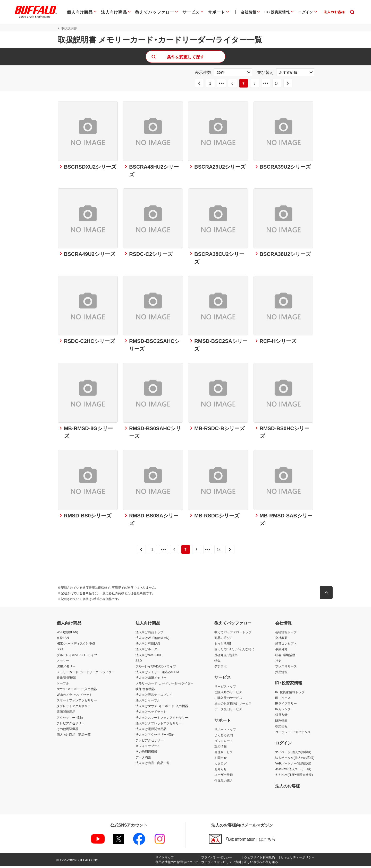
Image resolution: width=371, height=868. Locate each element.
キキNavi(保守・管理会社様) (294, 777)
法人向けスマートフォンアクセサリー (162, 719)
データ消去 (143, 759)
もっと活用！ (223, 646)
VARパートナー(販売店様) (293, 766)
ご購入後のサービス (228, 700)
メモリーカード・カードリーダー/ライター (86, 674)
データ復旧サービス (228, 711)
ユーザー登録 (224, 777)
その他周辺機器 (68, 731)
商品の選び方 (224, 640)
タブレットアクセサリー (74, 708)
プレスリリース (286, 668)
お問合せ (221, 760)
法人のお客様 (288, 788)
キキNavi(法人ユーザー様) (293, 771)
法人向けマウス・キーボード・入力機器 (162, 708)
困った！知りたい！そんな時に (234, 651)
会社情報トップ (286, 634)
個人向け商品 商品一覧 (74, 736)
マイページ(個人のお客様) (293, 754)
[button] (327, 595)
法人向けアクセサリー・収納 (155, 736)
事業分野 (281, 651)
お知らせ (221, 771)
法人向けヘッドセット (151, 714)
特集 (217, 663)
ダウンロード (224, 743)
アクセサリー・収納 (70, 719)
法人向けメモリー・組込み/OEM (157, 674)
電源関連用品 (66, 714)
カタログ (221, 766)
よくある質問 (224, 737)
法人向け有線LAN (148, 646)
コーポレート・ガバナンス (293, 734)
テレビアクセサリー (71, 725)
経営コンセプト (286, 646)
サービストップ (225, 688)
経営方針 (281, 717)
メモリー (63, 663)
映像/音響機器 (66, 680)
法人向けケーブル (148, 702)
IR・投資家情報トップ (290, 694)
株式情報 (281, 728)
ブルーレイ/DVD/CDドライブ (77, 657)
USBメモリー (66, 668)
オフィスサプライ (148, 748)
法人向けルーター (148, 651)
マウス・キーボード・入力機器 (77, 691)
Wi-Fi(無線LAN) (67, 634)
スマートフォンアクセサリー (77, 702)
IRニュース (283, 700)
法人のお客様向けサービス (233, 706)
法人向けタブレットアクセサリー (159, 725)
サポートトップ (225, 731)
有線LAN (63, 640)
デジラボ (221, 668)
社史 (278, 663)
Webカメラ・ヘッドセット (74, 697)
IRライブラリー (286, 706)
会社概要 (281, 640)
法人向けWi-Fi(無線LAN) (152, 640)
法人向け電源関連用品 (151, 731)
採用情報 (281, 674)
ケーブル (63, 685)
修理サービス (224, 754)
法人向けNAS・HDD (149, 657)
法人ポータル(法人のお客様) (295, 760)
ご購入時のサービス (228, 694)
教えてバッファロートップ (233, 634)
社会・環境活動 (285, 657)
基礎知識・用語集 (226, 657)
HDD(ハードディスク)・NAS (76, 646)
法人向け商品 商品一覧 (153, 765)
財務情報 (281, 723)
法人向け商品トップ (149, 634)
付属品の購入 (224, 783)
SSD (60, 651)
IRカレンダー (284, 711)
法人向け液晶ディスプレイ (154, 697)
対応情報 (221, 748)
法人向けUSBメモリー (151, 680)
